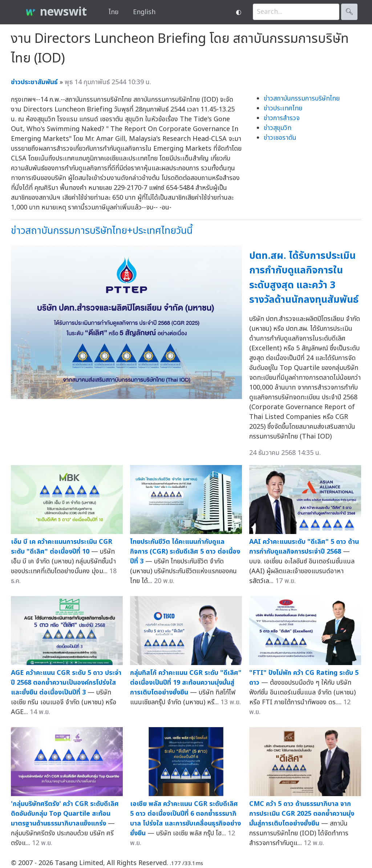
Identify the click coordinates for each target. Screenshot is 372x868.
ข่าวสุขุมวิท (278, 128)
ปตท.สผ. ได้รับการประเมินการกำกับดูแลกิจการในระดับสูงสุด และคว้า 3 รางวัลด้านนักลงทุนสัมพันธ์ (304, 278)
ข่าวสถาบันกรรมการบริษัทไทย (302, 99)
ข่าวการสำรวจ (282, 118)
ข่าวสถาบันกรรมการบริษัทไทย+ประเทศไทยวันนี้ (102, 231)
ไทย (114, 12)
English (144, 12)
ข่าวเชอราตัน (280, 138)
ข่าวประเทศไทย (283, 108)
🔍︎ (349, 12)
